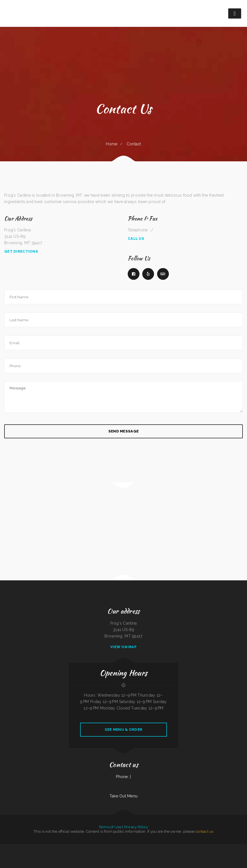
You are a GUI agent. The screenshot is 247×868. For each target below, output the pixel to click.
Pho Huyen (243, 847)
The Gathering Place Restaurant (32, 847)
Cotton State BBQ (68, 853)
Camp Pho (152, 853)
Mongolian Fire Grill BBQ (10, 847)
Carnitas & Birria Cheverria (21, 853)
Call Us (136, 238)
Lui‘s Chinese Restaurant (218, 847)
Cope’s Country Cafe (184, 847)
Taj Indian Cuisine (85, 847)
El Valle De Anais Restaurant (77, 853)
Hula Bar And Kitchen (166, 847)
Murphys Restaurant (30, 853)
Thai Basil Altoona (42, 847)
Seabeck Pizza (136, 853)
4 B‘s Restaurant (72, 847)
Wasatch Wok (109, 847)
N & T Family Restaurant (118, 853)
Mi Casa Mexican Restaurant (175, 847)
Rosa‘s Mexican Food (185, 853)
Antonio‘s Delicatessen (201, 847)
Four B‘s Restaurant (115, 847)
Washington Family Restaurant (93, 853)
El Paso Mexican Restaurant (159, 853)
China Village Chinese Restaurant (100, 847)
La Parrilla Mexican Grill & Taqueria (52, 847)
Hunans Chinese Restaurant (128, 853)
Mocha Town (179, 853)
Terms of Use (110, 827)
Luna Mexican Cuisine (23, 847)
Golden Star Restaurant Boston (144, 853)
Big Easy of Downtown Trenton (170, 853)
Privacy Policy (136, 827)
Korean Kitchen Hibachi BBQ (64, 847)
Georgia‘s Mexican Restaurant (138, 847)
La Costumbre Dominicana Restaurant (58, 853)
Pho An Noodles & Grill (209, 847)
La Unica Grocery (109, 853)
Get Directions (21, 251)
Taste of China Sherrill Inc (230, 853)
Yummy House (205, 853)
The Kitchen (159, 847)
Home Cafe (85, 853)
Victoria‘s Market (79, 847)
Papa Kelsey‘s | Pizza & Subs (220, 853)
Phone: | (123, 777)
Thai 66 (224, 847)
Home (112, 144)
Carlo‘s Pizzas (91, 847)
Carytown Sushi (211, 853)
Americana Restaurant (129, 847)
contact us (204, 831)
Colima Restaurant (198, 853)
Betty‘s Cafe (36, 853)
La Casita (17, 847)
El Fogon (49, 853)
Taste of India (3, 847)
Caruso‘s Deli (229, 847)
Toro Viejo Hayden (103, 853)
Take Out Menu (124, 796)
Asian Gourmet (122, 847)
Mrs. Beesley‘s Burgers (192, 847)
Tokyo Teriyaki (154, 847)
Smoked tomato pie (147, 847)
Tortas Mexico (192, 853)
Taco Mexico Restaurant (236, 847)
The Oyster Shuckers (43, 853)
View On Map (123, 647)
